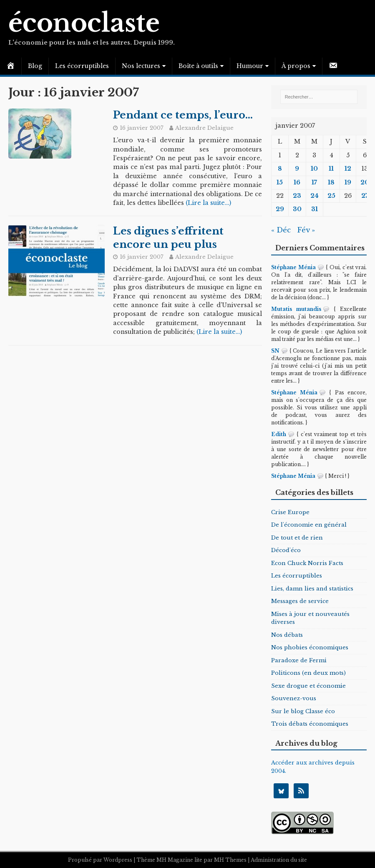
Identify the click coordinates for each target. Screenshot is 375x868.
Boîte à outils (198, 66)
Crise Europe (290, 512)
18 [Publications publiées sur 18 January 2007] (331, 182)
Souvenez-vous (294, 698)
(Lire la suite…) (208, 203)
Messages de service (300, 601)
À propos (296, 66)
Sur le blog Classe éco (303, 711)
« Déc (281, 230)
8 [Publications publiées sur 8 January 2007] (280, 169)
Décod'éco (286, 550)
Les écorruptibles (82, 66)
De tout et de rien (297, 538)
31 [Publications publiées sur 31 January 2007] (315, 209)
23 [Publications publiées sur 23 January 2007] (297, 196)
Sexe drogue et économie (308, 686)
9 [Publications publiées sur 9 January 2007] (297, 169)
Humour (250, 66)
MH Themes (230, 860)
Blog (35, 66)
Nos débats (287, 635)
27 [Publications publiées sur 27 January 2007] (365, 196)
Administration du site (279, 860)
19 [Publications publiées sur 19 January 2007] (348, 182)
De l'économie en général (309, 525)
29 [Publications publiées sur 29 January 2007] (280, 209)
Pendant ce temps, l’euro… (183, 115)
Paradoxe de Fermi (299, 660)
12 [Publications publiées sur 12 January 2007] (348, 169)
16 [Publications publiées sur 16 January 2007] (297, 182)
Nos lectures (141, 66)
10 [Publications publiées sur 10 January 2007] (314, 169)
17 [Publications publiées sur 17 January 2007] (314, 182)
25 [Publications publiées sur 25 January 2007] (331, 196)
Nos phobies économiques (310, 647)
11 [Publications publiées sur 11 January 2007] (331, 169)
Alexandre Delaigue (204, 128)
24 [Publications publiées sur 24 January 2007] (315, 196)
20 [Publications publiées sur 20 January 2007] (365, 182)
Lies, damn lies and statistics (312, 589)
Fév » (306, 230)
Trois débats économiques (310, 724)
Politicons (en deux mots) (308, 673)
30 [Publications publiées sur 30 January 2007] (297, 209)
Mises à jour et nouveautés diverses (310, 618)
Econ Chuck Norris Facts (307, 563)
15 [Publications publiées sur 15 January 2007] (280, 182)
